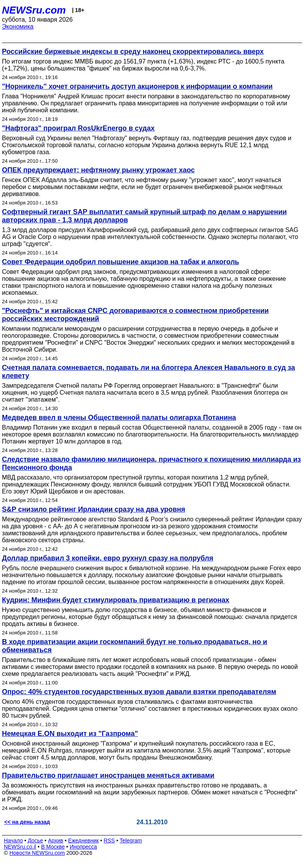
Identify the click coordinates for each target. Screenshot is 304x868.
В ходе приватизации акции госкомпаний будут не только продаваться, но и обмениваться (135, 646)
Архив (56, 840)
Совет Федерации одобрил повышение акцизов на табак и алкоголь (121, 262)
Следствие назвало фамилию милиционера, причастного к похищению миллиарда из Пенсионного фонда (151, 463)
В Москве (53, 847)
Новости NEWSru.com (37, 853)
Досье (35, 840)
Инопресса (84, 847)
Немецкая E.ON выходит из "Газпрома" (70, 734)
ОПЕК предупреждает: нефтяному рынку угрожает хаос (98, 170)
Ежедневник (84, 840)
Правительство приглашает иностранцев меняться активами (108, 775)
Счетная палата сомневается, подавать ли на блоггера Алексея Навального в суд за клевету (149, 372)
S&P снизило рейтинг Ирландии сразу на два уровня (94, 509)
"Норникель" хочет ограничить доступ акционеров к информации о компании (137, 86)
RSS (109, 840)
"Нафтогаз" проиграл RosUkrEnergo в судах (78, 128)
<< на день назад (27, 822)
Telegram (131, 840)
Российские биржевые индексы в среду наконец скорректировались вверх (133, 52)
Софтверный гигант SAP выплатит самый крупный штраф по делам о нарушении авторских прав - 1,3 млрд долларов (144, 216)
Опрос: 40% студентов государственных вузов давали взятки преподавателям (139, 692)
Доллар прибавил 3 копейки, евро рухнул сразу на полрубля (108, 558)
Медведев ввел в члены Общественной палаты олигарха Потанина (119, 418)
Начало (13, 840)
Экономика (18, 27)
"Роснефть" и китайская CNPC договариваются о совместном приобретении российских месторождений (135, 315)
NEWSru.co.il (20, 847)
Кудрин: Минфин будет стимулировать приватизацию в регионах (116, 600)
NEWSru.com (34, 10)
